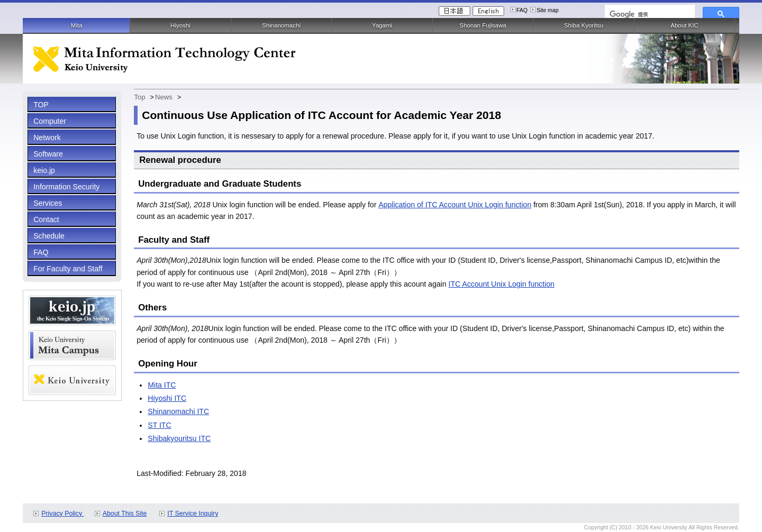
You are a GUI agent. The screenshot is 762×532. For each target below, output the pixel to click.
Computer (50, 121)
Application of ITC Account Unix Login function (455, 205)
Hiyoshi (180, 25)
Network (47, 137)
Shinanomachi (281, 25)
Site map (548, 10)
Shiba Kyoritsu (584, 25)
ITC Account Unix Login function (501, 284)
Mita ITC (162, 385)
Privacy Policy (62, 513)
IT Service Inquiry (193, 513)
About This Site (125, 513)
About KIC (684, 25)
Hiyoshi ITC (167, 398)
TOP (41, 105)
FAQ (522, 10)
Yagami (382, 25)
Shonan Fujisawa (483, 25)
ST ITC (159, 425)
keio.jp (44, 170)
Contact (46, 219)
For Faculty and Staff (68, 269)
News (164, 97)
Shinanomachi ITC (178, 411)
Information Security (66, 187)
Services (48, 203)
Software (48, 154)
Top (139, 97)
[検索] (649, 14)
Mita (77, 25)
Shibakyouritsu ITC (179, 438)
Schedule (49, 236)
